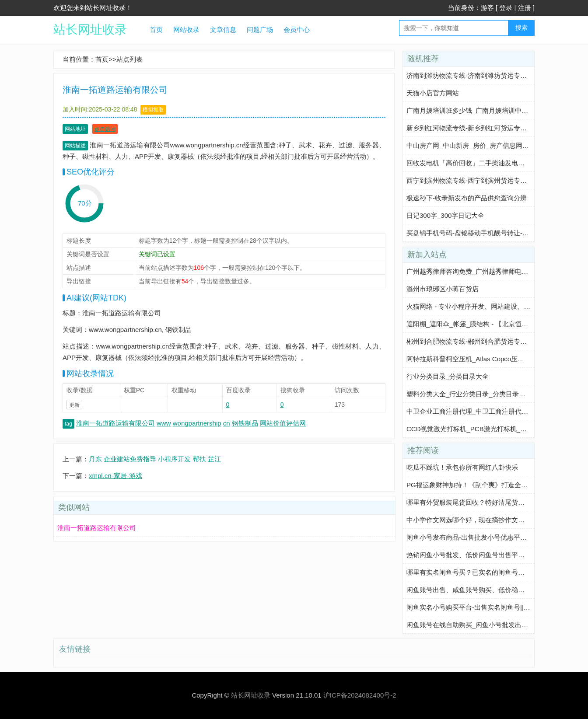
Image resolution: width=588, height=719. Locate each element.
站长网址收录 (90, 30)
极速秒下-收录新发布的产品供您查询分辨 (467, 198)
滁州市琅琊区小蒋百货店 (443, 289)
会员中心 (297, 30)
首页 (156, 30)
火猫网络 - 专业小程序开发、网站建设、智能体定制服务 (488, 306)
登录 (506, 8)
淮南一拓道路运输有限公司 (115, 423)
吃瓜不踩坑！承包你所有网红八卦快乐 (462, 467)
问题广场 (260, 30)
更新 (74, 405)
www (164, 423)
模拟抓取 (153, 110)
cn (227, 423)
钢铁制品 (245, 423)
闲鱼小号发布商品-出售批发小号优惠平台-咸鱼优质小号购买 (494, 537)
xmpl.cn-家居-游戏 (115, 476)
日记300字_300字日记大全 (445, 215)
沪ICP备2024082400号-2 (360, 695)
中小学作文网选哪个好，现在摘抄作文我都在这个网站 (485, 520)
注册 (525, 8)
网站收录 (186, 30)
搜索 (521, 28)
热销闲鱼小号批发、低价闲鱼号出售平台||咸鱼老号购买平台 (493, 555)
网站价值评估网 (283, 423)
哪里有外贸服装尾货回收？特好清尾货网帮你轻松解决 (485, 502)
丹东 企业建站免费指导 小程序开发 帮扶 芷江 (155, 459)
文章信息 (223, 30)
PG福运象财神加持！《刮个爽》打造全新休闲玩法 (480, 485)
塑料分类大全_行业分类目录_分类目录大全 (469, 394)
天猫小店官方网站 (433, 93)
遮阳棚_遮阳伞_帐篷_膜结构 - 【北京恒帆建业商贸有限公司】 (497, 324)
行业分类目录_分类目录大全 (448, 376)
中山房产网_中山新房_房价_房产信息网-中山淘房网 (482, 145)
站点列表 (129, 59)
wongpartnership (197, 423)
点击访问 (105, 129)
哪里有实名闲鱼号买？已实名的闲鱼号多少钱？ (475, 572)
